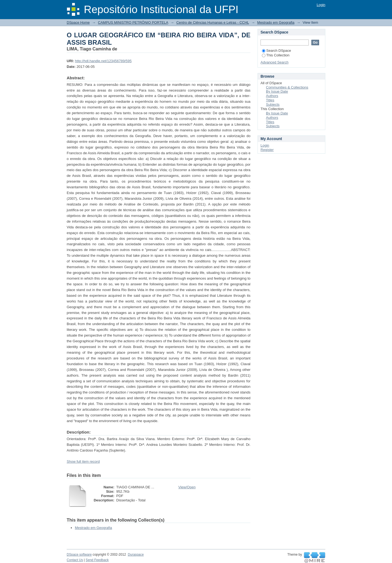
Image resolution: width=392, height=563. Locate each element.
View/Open (187, 487)
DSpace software (79, 555)
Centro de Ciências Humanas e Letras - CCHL (213, 22)
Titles (270, 100)
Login (321, 5)
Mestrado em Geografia (276, 22)
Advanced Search (275, 62)
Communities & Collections (287, 87)
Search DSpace (276, 51)
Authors (272, 96)
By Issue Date (277, 91)
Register (267, 150)
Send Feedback (97, 560)
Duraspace (136, 555)
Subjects (273, 105)
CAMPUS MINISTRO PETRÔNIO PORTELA (133, 22)
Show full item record (83, 461)
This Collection (276, 55)
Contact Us (75, 560)
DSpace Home (78, 22)
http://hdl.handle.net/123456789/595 (103, 61)
